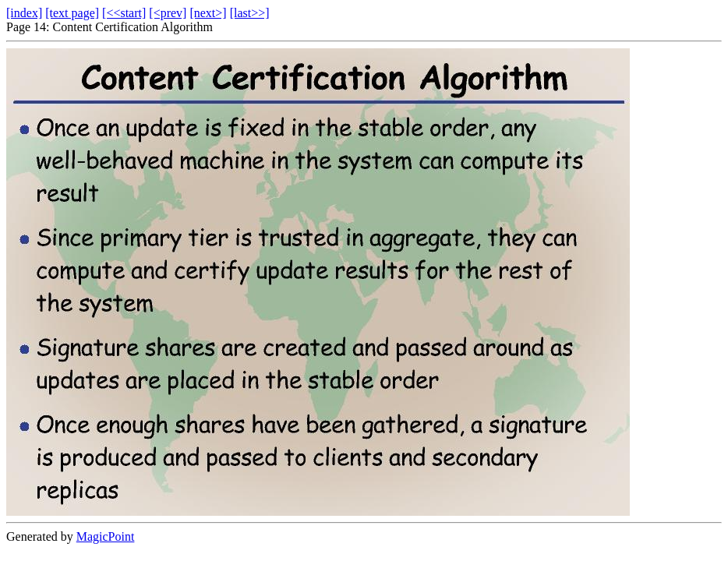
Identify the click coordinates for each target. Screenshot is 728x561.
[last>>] (250, 13)
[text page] (72, 13)
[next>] (208, 13)
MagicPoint (106, 536)
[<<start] (124, 13)
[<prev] (168, 13)
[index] (24, 13)
